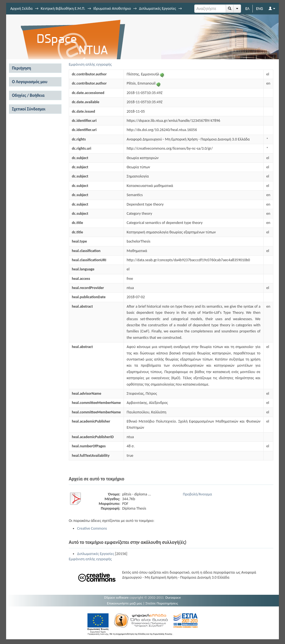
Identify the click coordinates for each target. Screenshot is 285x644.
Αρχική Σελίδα (21, 8)
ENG (260, 8)
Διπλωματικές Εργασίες (157, 8)
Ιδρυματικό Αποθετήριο (112, 8)
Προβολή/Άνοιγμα (197, 494)
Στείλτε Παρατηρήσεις (162, 603)
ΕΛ (247, 8)
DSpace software (116, 597)
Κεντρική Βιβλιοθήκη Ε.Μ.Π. (63, 8)
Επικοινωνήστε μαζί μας (125, 603)
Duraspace (173, 597)
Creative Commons (92, 528)
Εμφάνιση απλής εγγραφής (90, 64)
